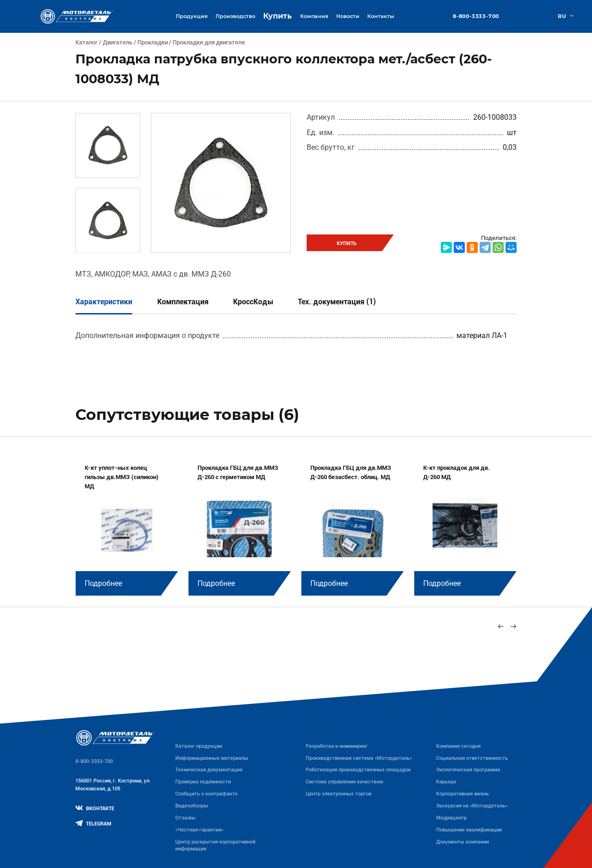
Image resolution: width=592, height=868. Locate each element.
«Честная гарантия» (199, 830)
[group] (126, 524)
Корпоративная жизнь (462, 794)
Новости (348, 16)
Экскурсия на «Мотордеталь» (472, 806)
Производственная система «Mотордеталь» (359, 758)
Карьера (446, 782)
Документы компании (462, 842)
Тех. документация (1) (337, 302)
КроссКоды (253, 302)
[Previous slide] (501, 626)
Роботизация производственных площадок (358, 770)
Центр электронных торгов (339, 794)
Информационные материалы (212, 758)
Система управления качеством (344, 782)
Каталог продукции (199, 746)
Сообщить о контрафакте (207, 794)
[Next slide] (513, 626)
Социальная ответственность (472, 758)
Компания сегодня (458, 746)
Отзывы (185, 818)
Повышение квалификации (469, 830)
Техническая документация (209, 770)
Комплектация (183, 302)
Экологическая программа (468, 770)
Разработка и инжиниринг (337, 746)
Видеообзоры (192, 806)
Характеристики (104, 302)
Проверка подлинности (203, 782)
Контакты (381, 16)
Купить (277, 16)
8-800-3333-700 (476, 16)
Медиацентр (451, 818)
